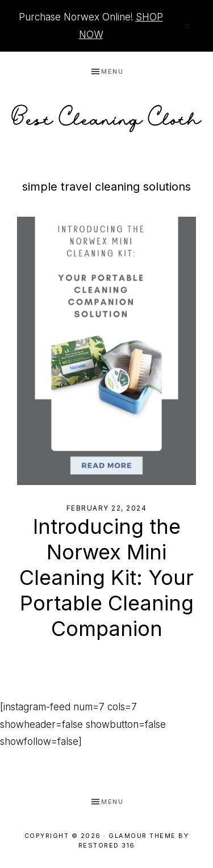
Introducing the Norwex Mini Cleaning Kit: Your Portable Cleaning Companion (106, 578)
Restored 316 (107, 845)
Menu (112, 71)
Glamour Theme (142, 836)
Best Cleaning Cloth (107, 115)
